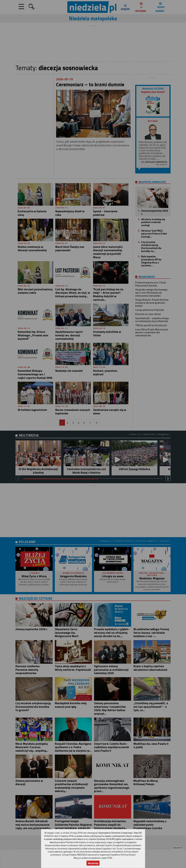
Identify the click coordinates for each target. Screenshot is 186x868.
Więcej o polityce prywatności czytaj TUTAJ (93, 858)
